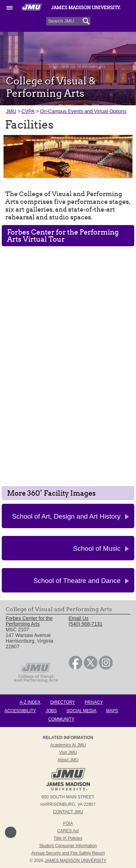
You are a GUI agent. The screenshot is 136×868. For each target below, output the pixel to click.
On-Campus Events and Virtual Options (83, 111)
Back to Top (11, 832)
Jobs (51, 711)
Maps (112, 711)
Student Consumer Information (68, 846)
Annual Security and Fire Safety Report (68, 853)
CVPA (28, 111)
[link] (75, 668)
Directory (63, 702)
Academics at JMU (68, 745)
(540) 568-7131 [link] (85, 624)
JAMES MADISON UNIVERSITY (75, 861)
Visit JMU (68, 752)
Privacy (94, 702)
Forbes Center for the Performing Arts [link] (29, 621)
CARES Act (68, 831)
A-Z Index (30, 702)
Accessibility (20, 711)
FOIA (68, 823)
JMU (11, 111)
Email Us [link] (78, 618)
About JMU (68, 760)
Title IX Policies (68, 838)
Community (61, 719)
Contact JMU (68, 812)
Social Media (81, 711)
